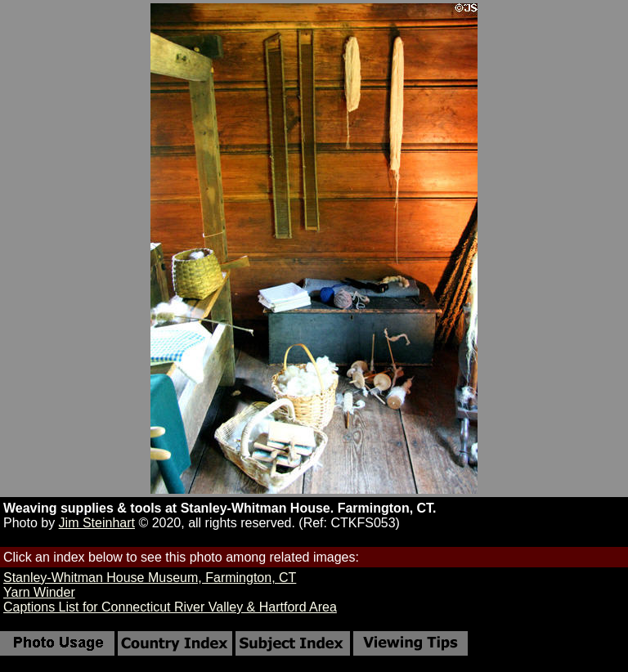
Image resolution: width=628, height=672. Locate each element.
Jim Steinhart (97, 523)
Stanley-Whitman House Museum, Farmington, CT (150, 578)
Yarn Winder (39, 592)
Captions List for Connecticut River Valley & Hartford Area (170, 607)
